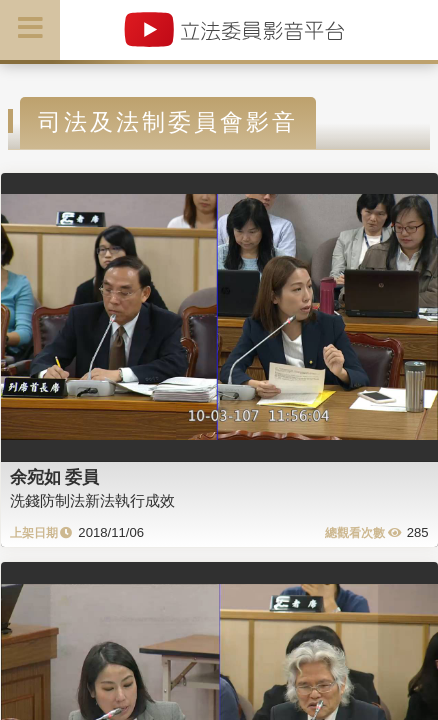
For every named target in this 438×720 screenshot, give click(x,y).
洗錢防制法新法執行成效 (92, 500)
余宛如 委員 (55, 477)
